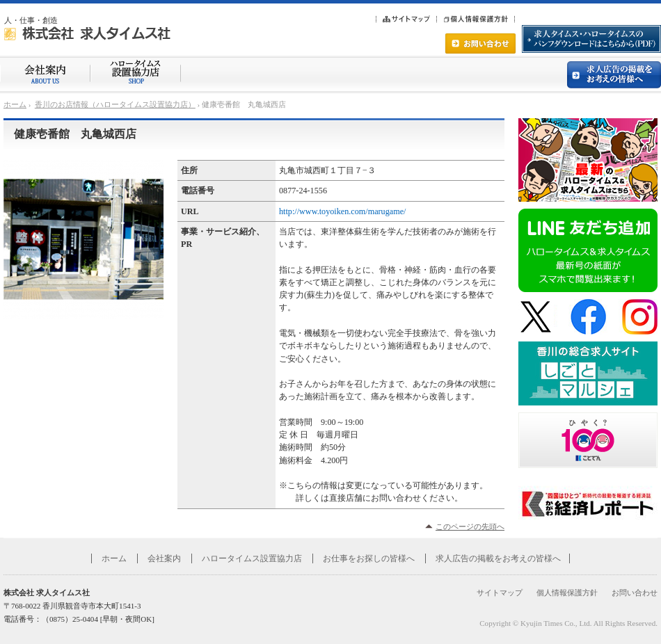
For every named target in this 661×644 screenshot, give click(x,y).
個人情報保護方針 (567, 593)
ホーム (15, 104)
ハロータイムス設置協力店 (252, 558)
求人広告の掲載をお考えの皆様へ (498, 558)
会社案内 (164, 558)
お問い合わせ (635, 593)
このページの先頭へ (470, 526)
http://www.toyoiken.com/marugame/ (342, 211)
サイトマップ (500, 593)
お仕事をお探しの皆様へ (369, 558)
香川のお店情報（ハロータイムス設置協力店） (115, 104)
